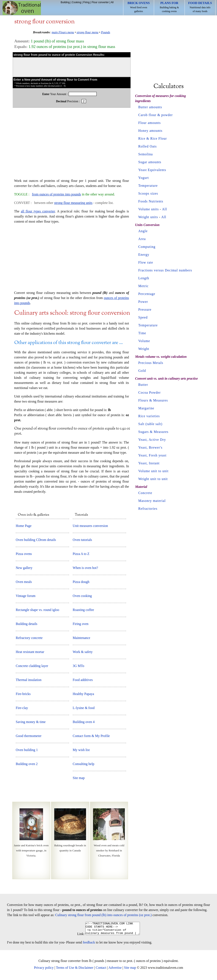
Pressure (145, 310)
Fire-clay (22, 708)
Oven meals (24, 582)
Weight (144, 349)
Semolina (146, 154)
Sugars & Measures (153, 432)
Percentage (147, 294)
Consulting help (83, 764)
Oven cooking (82, 596)
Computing (147, 247)
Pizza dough (81, 582)
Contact (101, 970)
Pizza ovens (24, 554)
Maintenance (81, 638)
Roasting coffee (83, 610)
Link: (78, 936)
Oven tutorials (82, 540)
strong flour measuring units (73, 203)
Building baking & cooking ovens (169, 7)
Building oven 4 (84, 722)
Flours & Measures (153, 400)
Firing (86, 2)
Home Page (24, 526)
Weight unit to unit (153, 479)
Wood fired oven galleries (139, 7)
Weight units (148, 217)
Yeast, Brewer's (150, 447)
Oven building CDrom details (36, 540)
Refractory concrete (29, 638)
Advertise (115, 970)
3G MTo (78, 666)
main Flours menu (63, 32)
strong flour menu (88, 32)
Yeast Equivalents (152, 170)
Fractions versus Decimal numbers (165, 270)
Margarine (146, 408)
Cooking (77, 2)
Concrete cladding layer (32, 666)
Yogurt (144, 178)
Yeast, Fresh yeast (152, 455)
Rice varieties (149, 416)
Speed (143, 317)
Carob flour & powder (156, 115)
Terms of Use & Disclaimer (75, 970)
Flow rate (146, 262)
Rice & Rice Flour (153, 138)
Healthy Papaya (83, 694)
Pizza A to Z (81, 554)
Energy (144, 255)
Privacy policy (44, 970)
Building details (26, 624)
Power (143, 302)
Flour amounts (150, 123)
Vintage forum (26, 596)
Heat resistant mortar (30, 652)
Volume (144, 341)
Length (144, 278)
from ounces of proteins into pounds (57, 194)
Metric (144, 286)
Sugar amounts (150, 162)
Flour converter (100, 2)
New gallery (24, 568)
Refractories (148, 509)
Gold (142, 371)
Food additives (83, 680)
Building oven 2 (27, 764)
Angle (143, 231)
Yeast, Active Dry (152, 440)
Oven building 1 (27, 750)
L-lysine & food (84, 708)
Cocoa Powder (150, 392)
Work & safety (83, 652)
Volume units (149, 209)
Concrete (145, 493)
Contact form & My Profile (91, 736)
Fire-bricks (23, 694)
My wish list (81, 750)
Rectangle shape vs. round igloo (37, 610)
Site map (79, 778)
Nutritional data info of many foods (200, 7)
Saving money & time (31, 722)
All (112, 2)
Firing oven (81, 624)
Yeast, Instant (149, 463)
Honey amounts (150, 131)
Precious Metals (151, 363)
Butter (143, 385)
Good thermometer (29, 736)
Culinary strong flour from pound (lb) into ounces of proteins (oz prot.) (104, 915)
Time (142, 333)
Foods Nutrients (151, 201)
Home (22, 8)
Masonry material (152, 501)
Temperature (148, 186)
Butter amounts (150, 107)
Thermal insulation (29, 680)
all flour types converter (38, 211)
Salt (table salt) (150, 424)
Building (65, 2)
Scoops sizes (148, 193)
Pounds (105, 32)
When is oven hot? (85, 568)
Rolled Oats (148, 146)
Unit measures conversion (90, 526)
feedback (89, 945)
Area (142, 239)
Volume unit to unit (154, 471)
